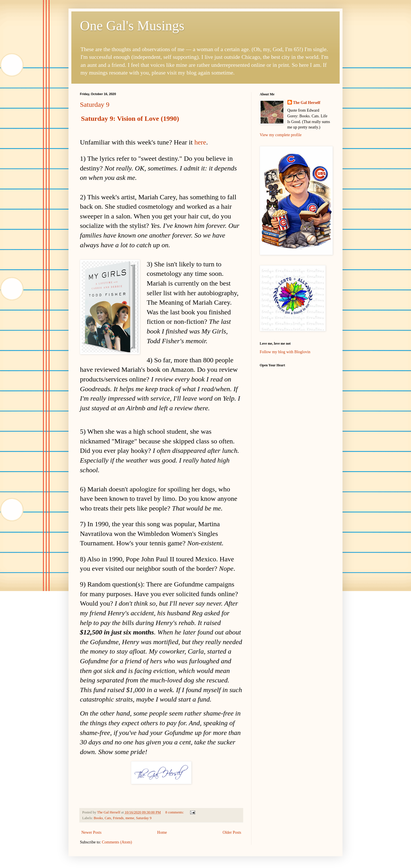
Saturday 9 (95, 105)
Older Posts (232, 832)
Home (162, 832)
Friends (118, 818)
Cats (108, 818)
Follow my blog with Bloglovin (285, 352)
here (200, 142)
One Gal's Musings (132, 26)
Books (98, 818)
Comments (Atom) (117, 842)
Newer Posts (91, 832)
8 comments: (175, 812)
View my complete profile (281, 135)
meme (130, 818)
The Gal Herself (307, 103)
